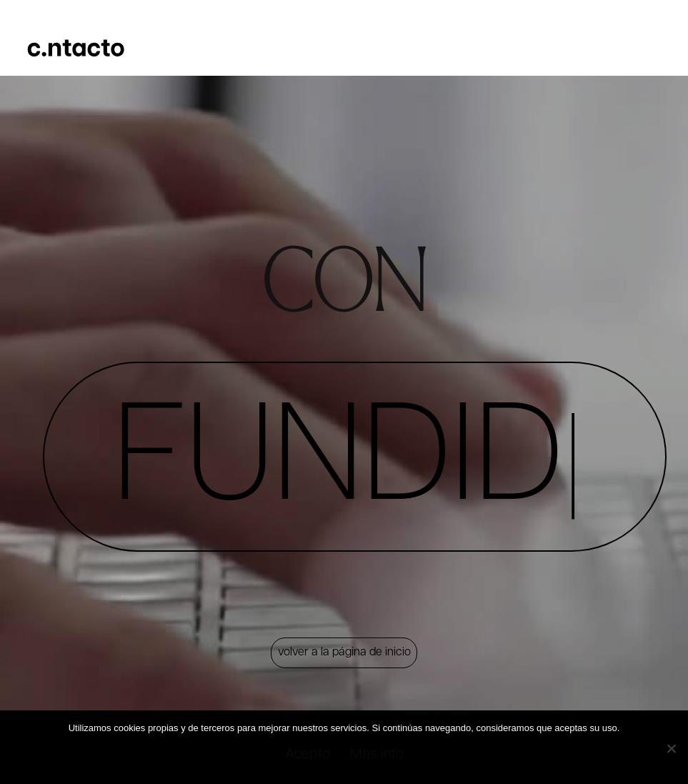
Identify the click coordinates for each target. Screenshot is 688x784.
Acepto (310, 757)
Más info (382, 757)
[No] (669, 747)
